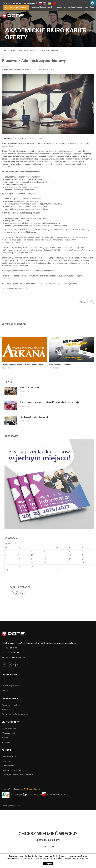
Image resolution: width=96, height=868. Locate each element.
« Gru (7, 570)
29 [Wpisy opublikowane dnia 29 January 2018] (6, 566)
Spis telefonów (13, 653)
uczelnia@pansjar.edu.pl (28, 3)
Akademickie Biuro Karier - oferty (17, 69)
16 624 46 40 (10, 3)
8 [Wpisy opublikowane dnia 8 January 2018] (6, 555)
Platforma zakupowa (32, 795)
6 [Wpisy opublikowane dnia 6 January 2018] (70, 551)
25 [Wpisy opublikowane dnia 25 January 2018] (45, 563)
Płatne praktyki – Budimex (60, 365)
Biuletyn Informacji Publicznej (55, 795)
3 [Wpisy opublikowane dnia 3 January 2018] (31, 551)
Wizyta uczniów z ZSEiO (30, 387)
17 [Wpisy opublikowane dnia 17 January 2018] (32, 559)
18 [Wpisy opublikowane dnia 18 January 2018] (45, 559)
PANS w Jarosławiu (31, 789)
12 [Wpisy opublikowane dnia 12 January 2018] (58, 555)
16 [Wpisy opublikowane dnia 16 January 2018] (19, 559)
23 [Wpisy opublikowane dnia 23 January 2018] (19, 563)
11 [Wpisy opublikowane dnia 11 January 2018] (45, 555)
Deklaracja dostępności (11, 806)
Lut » (58, 570)
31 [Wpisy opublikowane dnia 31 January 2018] (32, 566)
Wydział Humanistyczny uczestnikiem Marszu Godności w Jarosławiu (49, 402)
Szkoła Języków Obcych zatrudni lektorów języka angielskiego (24, 365)
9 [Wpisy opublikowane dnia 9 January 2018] (19, 555)
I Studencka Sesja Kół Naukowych (34, 417)
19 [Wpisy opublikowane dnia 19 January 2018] (58, 559)
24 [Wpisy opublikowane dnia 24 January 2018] (32, 563)
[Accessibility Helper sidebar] (93, 3)
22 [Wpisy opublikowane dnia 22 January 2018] (6, 563)
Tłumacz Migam (16, 795)
